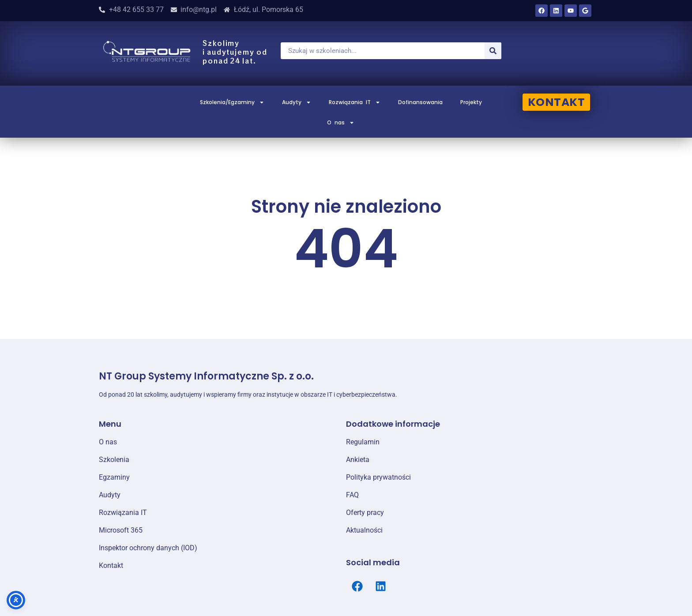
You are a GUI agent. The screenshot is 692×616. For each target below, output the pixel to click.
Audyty (297, 102)
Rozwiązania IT (355, 102)
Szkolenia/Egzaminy (232, 102)
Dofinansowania (420, 102)
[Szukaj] (493, 51)
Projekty (471, 102)
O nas (341, 123)
